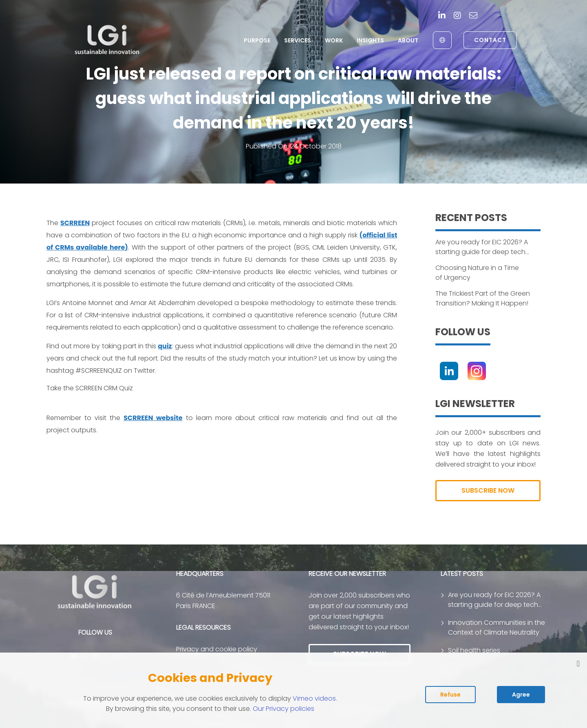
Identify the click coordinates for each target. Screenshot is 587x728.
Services (298, 40)
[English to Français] (442, 40)
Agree (521, 695)
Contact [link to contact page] (490, 40)
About (408, 40)
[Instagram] (457, 16)
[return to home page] (107, 40)
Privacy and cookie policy (217, 649)
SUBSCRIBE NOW (488, 490)
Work (334, 40)
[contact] (473, 16)
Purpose (257, 40)
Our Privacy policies (284, 709)
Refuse (450, 695)
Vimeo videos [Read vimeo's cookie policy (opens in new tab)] (314, 698)
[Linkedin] (442, 16)
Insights (370, 40)
